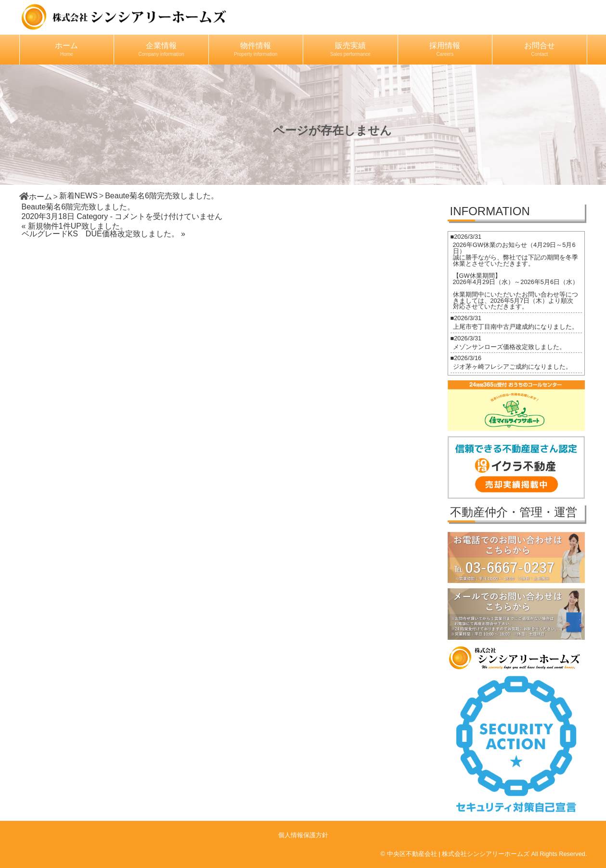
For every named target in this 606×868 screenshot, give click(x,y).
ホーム (66, 49)
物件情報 (256, 49)
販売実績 (350, 49)
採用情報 (445, 49)
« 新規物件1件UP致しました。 (75, 226)
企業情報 (161, 49)
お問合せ (540, 49)
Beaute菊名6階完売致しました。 (78, 207)
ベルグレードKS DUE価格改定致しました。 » (103, 234)
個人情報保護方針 (303, 835)
